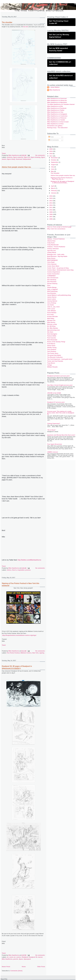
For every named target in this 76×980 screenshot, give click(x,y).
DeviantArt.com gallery (55, 126)
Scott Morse (51, 344)
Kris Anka (50, 315)
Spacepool (27, 959)
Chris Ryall (51, 262)
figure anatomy (18, 157)
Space (21, 959)
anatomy (10, 157)
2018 (51, 154)
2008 (51, 214)
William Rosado (52, 367)
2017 (51, 156)
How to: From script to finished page (59, 227)
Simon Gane (51, 346)
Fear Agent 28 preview (55, 444)
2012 (51, 205)
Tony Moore (51, 363)
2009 (51, 212)
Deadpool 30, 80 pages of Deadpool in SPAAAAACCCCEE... (62, 182)
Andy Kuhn (51, 243)
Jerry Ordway (52, 303)
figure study (11, 159)
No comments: (40, 155)
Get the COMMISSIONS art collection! (60, 63)
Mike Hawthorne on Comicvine (57, 116)
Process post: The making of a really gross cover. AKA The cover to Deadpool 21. (61, 413)
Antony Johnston (53, 249)
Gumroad (19, 159)
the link (25, 27)
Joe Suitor (51, 305)
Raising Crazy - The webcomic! (57, 128)
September (55, 162)
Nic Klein (50, 332)
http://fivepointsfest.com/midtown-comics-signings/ (19, 635)
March (53, 188)
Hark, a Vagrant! (53, 289)
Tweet (4, 153)
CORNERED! (51, 276)
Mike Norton (51, 322)
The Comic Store (53, 353)
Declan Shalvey (52, 284)
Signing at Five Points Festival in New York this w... (61, 178)
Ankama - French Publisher (56, 247)
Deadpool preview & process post (58, 376)
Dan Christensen (53, 278)
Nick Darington (52, 334)
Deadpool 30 (33, 957)
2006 (51, 219)
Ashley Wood (52, 252)
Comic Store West (53, 266)
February (54, 191)
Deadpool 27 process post (56, 402)
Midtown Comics (26, 653)
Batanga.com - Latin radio (56, 254)
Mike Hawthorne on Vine (55, 112)
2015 (51, 198)
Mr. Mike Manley (53, 328)
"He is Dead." (52, 430)
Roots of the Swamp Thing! (56, 342)
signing (42, 653)
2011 (51, 207)
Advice (9, 570)
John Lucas (51, 309)
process (28, 570)
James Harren (52, 297)
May (53, 171)
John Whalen (52, 311)
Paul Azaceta (51, 338)
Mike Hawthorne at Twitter (56, 110)
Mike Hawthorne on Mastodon (57, 102)
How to (14, 570)
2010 (51, 210)
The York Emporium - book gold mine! (60, 359)
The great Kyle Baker (54, 355)
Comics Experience (54, 272)
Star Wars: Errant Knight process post (60, 385)
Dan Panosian (52, 282)
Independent (27, 159)
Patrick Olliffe (52, 336)
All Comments (54, 140)
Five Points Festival (13, 653)
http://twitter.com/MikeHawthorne (29, 560)
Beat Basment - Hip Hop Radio (57, 256)
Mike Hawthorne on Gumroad (57, 99)
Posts (51, 137)
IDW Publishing (52, 291)
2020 (51, 149)
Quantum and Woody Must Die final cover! (61, 435)
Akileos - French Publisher (56, 239)
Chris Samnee (52, 264)
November (55, 158)
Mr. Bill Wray (51, 326)
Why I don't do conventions (56, 229)
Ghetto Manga (52, 287)
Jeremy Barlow (52, 301)
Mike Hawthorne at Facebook (57, 108)
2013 (51, 203)
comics (19, 957)
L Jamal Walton (54, 87)
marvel (40, 957)
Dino (49, 285)
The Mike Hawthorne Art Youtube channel (61, 104)
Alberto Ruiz (51, 241)
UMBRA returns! (53, 452)
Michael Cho (51, 320)
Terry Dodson (52, 349)
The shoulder (7, 22)
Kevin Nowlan (52, 313)
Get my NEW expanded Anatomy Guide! (58, 49)
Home (24, 967)
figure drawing (36, 157)
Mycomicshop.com (53, 330)
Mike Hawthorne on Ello (55, 106)
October (54, 160)
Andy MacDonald (53, 245)
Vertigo (50, 365)
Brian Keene (51, 258)
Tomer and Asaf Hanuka (55, 361)
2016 (51, 196)
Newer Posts (6, 967)
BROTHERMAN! (52, 260)
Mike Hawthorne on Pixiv (55, 124)
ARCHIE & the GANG (54, 393)
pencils (16, 959)
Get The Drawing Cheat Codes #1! (59, 22)
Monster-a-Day (52, 324)
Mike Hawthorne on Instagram (57, 114)
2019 (51, 151)
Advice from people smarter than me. (17, 167)
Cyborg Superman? (54, 423)
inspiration (21, 570)
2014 (51, 201)
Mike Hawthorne (7, 959)
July (53, 167)
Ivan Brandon (52, 293)
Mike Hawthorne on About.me (57, 100)
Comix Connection (53, 274)
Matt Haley (51, 318)
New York (35, 653)
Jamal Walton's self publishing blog (59, 295)
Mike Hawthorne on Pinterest (57, 118)
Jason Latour (52, 299)
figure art (27, 157)
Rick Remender (52, 340)
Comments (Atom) (16, 971)
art (8, 957)
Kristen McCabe (52, 316)
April (53, 186)
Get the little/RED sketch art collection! (61, 77)
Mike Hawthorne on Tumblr (56, 120)
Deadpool (25, 957)
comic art (12, 957)
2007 (51, 217)
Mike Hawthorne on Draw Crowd (58, 122)
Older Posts (41, 967)
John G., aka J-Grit (53, 307)
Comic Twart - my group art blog (58, 268)
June (53, 169)
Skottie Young (52, 348)
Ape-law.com (51, 251)
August (54, 165)
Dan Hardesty (52, 280)
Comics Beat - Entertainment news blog (60, 270)
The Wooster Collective (55, 357)
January (54, 193)
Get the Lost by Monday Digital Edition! (59, 36)
